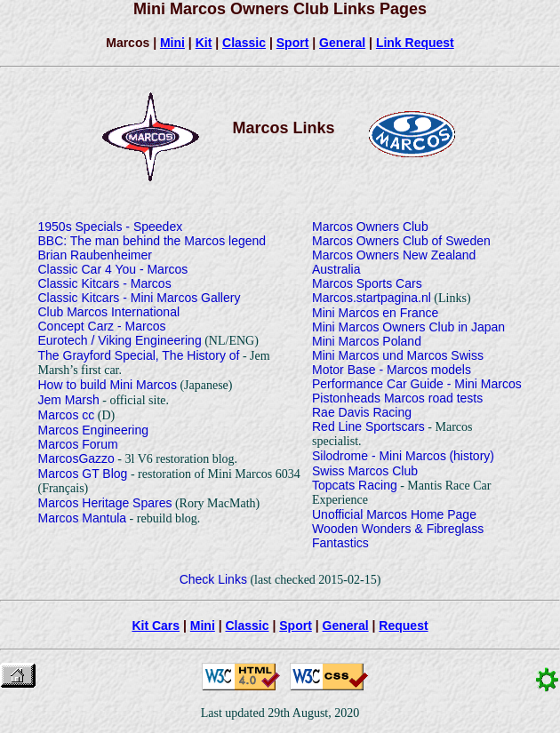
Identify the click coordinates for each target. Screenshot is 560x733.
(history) (472, 456)
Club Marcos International (109, 312)
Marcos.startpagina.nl (372, 298)
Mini (172, 43)
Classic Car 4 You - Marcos (113, 269)
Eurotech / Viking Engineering (120, 340)
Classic (244, 43)
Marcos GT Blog (83, 474)
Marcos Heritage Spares (105, 503)
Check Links (213, 579)
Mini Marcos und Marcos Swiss (398, 355)
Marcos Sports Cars (367, 283)
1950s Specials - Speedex (111, 227)
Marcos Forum (78, 444)
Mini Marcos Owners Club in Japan (408, 327)
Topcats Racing (355, 485)
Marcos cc (67, 415)
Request (403, 625)
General (342, 43)
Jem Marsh (69, 400)
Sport (293, 43)
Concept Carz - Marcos (102, 326)
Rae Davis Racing (362, 412)
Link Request (415, 43)
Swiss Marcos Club (365, 471)
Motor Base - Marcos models (392, 370)
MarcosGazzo (76, 458)
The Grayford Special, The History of (139, 355)
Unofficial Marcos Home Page (394, 514)
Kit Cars (156, 625)
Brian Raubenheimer (95, 255)
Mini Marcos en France (375, 313)
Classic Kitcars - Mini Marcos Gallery (140, 298)
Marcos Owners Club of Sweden (401, 241)
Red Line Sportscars (368, 426)
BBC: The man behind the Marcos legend (152, 241)
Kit (204, 43)
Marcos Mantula (83, 518)
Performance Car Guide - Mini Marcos (417, 384)
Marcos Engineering (94, 430)
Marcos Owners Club (370, 227)
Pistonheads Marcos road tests (397, 398)
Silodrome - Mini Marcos (379, 456)
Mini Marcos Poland (367, 341)
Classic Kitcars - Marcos (105, 283)
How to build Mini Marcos (108, 385)
